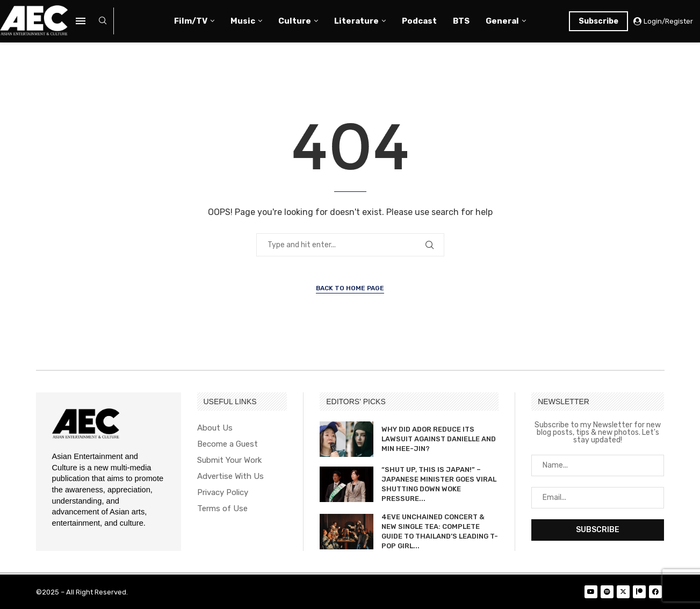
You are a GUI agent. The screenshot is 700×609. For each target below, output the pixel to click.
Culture (295, 21)
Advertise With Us (230, 477)
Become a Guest (228, 444)
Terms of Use (222, 509)
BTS (461, 21)
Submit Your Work (229, 460)
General (502, 21)
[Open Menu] (81, 21)
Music (243, 21)
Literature (356, 21)
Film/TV (191, 21)
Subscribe (598, 21)
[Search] (103, 21)
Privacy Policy (223, 493)
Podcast (419, 21)
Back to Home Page (350, 288)
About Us (215, 428)
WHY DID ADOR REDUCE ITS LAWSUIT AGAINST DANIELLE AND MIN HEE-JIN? (439, 439)
